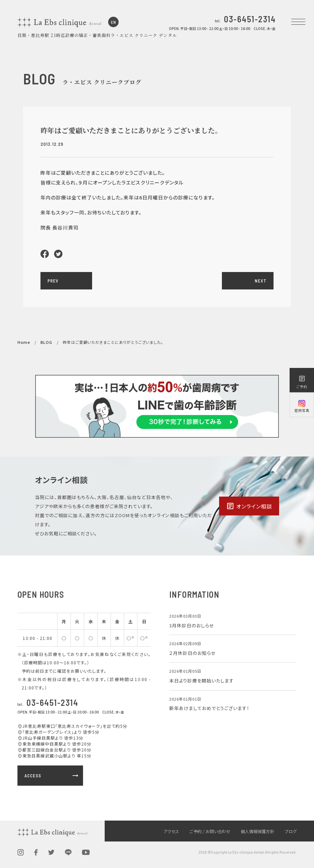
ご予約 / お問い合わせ (210, 831)
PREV (53, 281)
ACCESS (52, 776)
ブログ (291, 831)
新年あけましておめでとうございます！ (209, 708)
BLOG (46, 342)
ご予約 (302, 382)
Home (24, 342)
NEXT (261, 281)
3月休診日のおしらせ (192, 625)
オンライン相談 (249, 506)
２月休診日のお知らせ (193, 653)
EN (114, 22)
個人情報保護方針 (257, 831)
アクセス (171, 831)
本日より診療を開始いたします (201, 681)
